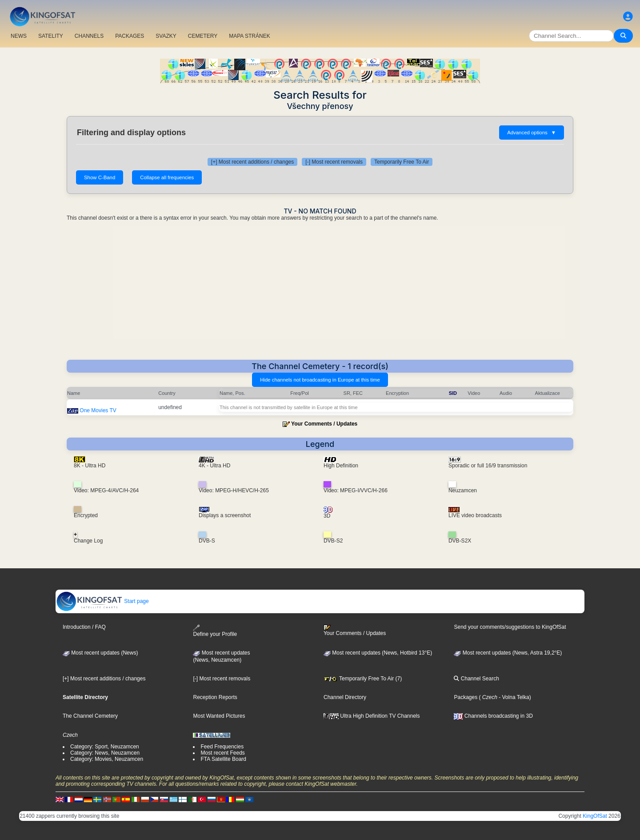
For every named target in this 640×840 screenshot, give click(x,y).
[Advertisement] (320, 293)
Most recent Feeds (222, 753)
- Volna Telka (513, 697)
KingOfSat (595, 816)
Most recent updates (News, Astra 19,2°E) (508, 653)
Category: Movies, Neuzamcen (107, 759)
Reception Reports (215, 697)
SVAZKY (166, 36)
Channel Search (476, 679)
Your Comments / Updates (324, 424)
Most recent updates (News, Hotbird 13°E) (378, 653)
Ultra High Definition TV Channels (372, 716)
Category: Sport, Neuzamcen (105, 747)
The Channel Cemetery (90, 716)
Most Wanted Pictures (219, 716)
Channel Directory (345, 697)
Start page (102, 601)
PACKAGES (130, 36)
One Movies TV (98, 410)
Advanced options (532, 133)
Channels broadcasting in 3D (493, 716)
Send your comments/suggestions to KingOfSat (510, 627)
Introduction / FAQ (84, 627)
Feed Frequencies (222, 747)
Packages (466, 697)
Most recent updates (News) (100, 653)
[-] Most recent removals (334, 162)
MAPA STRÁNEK (249, 36)
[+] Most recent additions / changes (252, 162)
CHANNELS (89, 36)
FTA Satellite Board (223, 759)
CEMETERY (203, 36)
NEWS (19, 36)
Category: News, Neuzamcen (105, 753)
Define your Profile (215, 631)
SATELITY (51, 36)
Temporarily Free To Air (402, 162)
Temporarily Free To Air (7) (363, 679)
